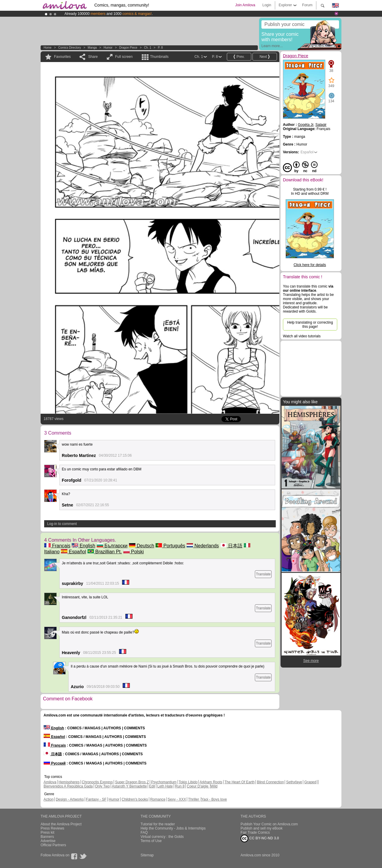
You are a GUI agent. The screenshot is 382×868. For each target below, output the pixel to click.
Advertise (48, 841)
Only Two (102, 786)
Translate (263, 574)
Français (57, 546)
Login (267, 5)
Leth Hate (165, 786)
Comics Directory (70, 48)
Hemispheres (69, 782)
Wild (214, 786)
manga (92, 48)
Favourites (62, 57)
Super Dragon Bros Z (132, 782)
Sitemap (147, 855)
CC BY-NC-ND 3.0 (260, 838)
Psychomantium (164, 782)
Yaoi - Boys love (214, 799)
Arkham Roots (211, 782)
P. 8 (160, 48)
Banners (47, 837)
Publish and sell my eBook (262, 828)
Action (48, 799)
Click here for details (310, 265)
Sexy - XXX (177, 799)
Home (48, 48)
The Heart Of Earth (239, 782)
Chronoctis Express (97, 782)
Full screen (124, 57)
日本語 (231, 546)
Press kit (47, 833)
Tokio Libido (188, 782)
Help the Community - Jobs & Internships (173, 828)
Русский (55, 763)
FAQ (144, 833)
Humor (108, 48)
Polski (134, 552)
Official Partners (53, 845)
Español (73, 552)
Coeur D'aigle (198, 786)
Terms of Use (151, 841)
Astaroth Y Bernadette (130, 786)
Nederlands (203, 546)
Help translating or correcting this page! (310, 325)
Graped (310, 782)
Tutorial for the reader (158, 824)
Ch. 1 (148, 48)
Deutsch (142, 546)
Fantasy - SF (96, 799)
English (83, 546)
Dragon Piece (128, 48)
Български (112, 546)
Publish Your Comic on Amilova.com (269, 824)
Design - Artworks (70, 799)
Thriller (194, 799)
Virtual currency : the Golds (162, 837)
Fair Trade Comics (255, 833)
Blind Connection (271, 782)
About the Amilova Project (61, 824)
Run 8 (180, 786)
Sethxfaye (294, 782)
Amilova (50, 782)
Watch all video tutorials (302, 336)
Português (170, 546)
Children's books (135, 799)
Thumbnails (159, 57)
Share (93, 57)
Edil (152, 786)
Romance (158, 799)
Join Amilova (245, 5)
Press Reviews (52, 828)
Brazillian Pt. (105, 552)
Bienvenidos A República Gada (68, 786)
